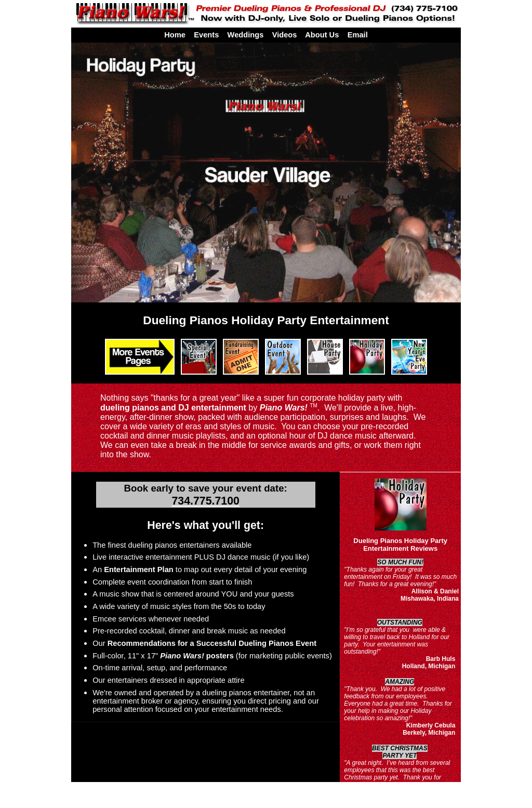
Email (358, 35)
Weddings (246, 35)
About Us (322, 35)
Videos (285, 35)
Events (206, 35)
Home (175, 35)
